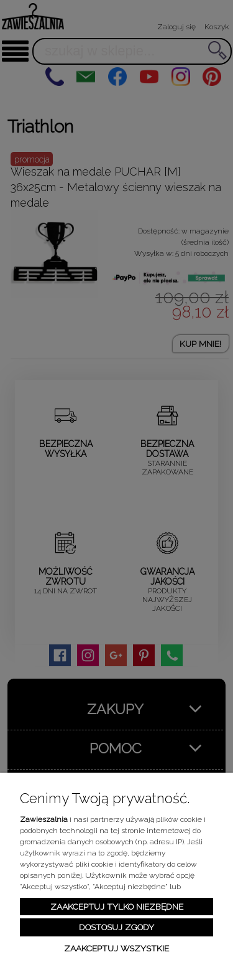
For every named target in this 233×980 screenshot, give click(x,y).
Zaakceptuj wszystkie (116, 948)
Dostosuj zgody (116, 927)
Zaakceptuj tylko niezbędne (117, 907)
